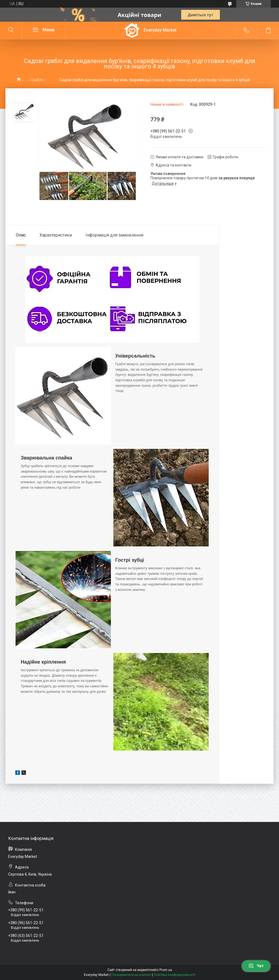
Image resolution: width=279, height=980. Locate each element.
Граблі (37, 80)
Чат (256, 966)
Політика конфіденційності (175, 975)
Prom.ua (166, 970)
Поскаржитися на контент (131, 975)
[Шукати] (11, 30)
